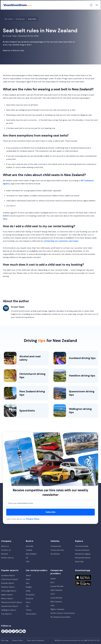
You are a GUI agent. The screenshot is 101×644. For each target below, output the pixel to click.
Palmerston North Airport (12, 602)
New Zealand (31, 554)
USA (28, 562)
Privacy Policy (33, 519)
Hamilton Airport (8, 587)
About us (5, 546)
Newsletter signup (83, 554)
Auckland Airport (8, 575)
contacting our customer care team (61, 241)
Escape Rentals (57, 586)
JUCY (53, 594)
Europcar (30, 599)
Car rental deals (82, 546)
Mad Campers (56, 602)
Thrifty (29, 610)
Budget (29, 587)
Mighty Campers (57, 609)
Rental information (83, 558)
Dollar (28, 591)
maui (52, 605)
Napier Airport (7, 595)
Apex (28, 579)
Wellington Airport (9, 610)
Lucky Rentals (56, 598)
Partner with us (7, 558)
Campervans (56, 546)
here (5, 219)
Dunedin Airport (8, 583)
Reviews (5, 554)
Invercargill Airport (9, 591)
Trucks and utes (57, 550)
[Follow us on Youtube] (21, 631)
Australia (29, 546)
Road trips (79, 562)
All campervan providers (60, 617)
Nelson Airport (7, 599)
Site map (5, 640)
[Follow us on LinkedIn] (24, 631)
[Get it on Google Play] (83, 583)
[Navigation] (97, 5)
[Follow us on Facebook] (3, 631)
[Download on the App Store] (83, 577)
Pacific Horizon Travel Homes (63, 613)
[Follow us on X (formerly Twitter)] (14, 631)
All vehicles (55, 554)
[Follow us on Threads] (10, 631)
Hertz (28, 602)
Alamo (28, 575)
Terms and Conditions (35, 640)
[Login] (91, 5)
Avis (28, 583)
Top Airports (6, 614)
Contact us (6, 550)
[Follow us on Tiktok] (17, 631)
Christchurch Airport (10, 579)
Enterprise (30, 595)
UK (27, 558)
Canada (29, 550)
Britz (52, 582)
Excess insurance (82, 550)
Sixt (27, 606)
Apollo (53, 579)
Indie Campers (56, 590)
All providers (31, 614)
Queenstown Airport (10, 606)
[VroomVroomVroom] (17, 5)
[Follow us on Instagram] (6, 631)
